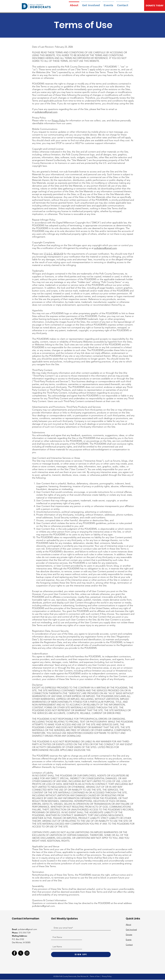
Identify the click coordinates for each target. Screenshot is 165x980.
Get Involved (131, 930)
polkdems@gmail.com (46, 112)
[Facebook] (14, 953)
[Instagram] (27, 953)
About (128, 925)
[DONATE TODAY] (155, 5)
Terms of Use (95, 976)
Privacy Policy (58, 121)
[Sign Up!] (81, 954)
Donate (129, 935)
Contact (129, 945)
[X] (21, 953)
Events (129, 940)
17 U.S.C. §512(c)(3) (53, 254)
